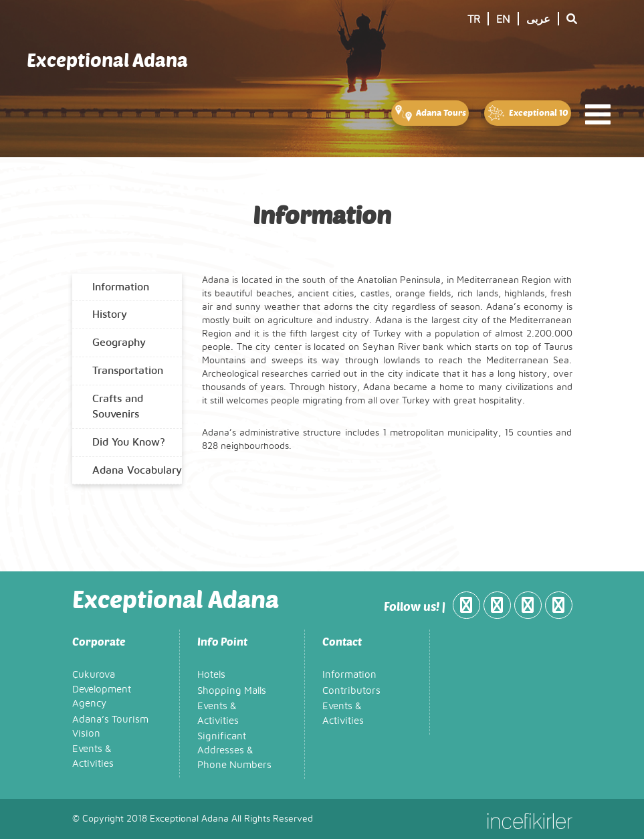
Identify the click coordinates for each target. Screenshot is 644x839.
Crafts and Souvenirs (118, 406)
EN (503, 19)
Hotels (211, 675)
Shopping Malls (232, 691)
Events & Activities (93, 756)
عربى (538, 19)
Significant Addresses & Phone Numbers (234, 751)
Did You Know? (129, 442)
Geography (119, 343)
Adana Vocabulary (137, 470)
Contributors (351, 691)
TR (474, 19)
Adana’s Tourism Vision (110, 727)
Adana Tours (430, 113)
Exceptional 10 (527, 113)
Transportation (128, 371)
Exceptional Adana (107, 60)
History (110, 314)
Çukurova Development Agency (102, 689)
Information (121, 287)
